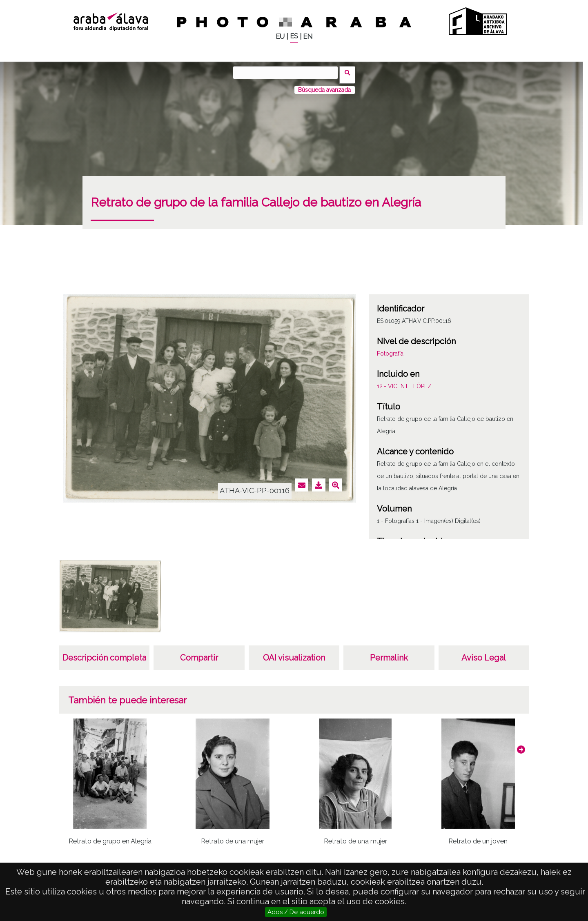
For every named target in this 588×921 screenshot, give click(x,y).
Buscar (350, 72)
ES (294, 36)
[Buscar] (288, 73)
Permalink (389, 653)
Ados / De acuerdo (296, 912)
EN (308, 37)
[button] (521, 745)
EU (280, 37)
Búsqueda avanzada (324, 85)
